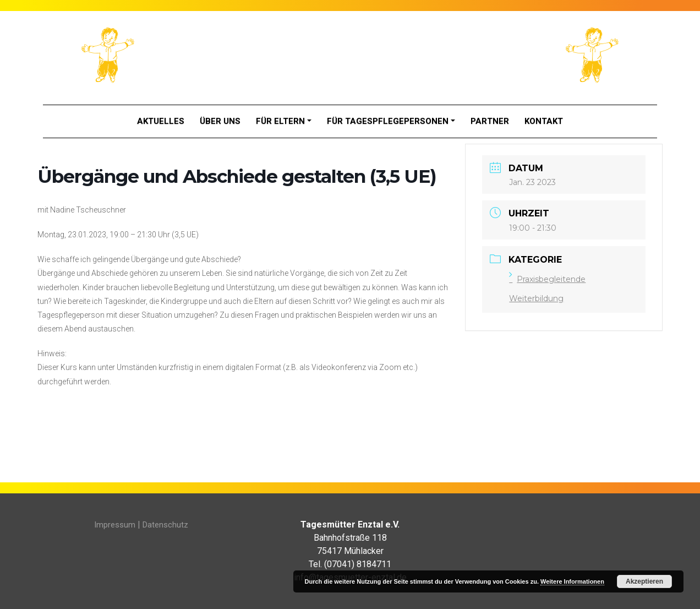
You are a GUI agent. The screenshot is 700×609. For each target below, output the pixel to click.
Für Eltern (280, 121)
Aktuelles (161, 121)
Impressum (115, 525)
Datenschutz (165, 525)
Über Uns (220, 121)
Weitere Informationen (572, 581)
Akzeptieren (644, 581)
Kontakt (544, 121)
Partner (490, 121)
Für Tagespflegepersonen (388, 121)
